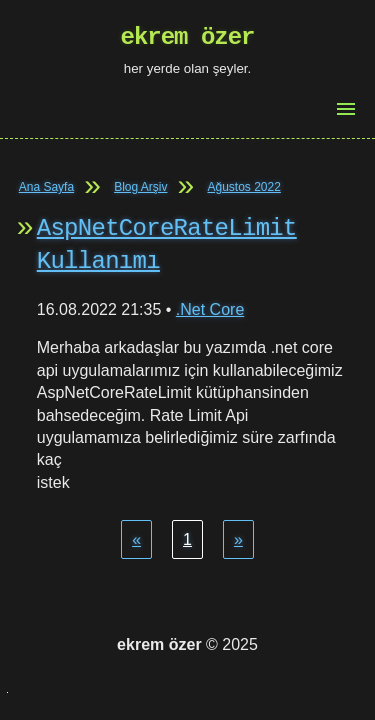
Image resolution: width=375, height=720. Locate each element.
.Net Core (210, 309)
